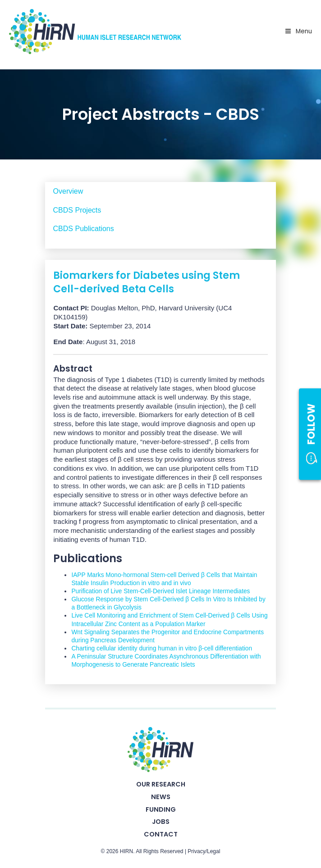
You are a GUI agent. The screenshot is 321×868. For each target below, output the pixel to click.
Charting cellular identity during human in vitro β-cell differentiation (162, 648)
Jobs (161, 822)
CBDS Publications (84, 229)
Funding (161, 809)
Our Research (161, 784)
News (161, 797)
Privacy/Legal (204, 851)
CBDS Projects (77, 210)
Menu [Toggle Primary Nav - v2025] (298, 31)
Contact (161, 834)
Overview (68, 191)
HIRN (126, 851)
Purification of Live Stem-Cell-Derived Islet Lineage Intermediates (160, 591)
